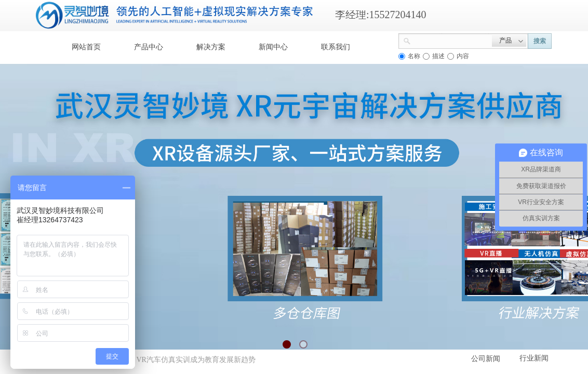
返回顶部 (542, 312)
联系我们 (336, 47)
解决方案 (211, 47)
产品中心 (149, 47)
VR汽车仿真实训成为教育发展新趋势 (196, 360)
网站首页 (86, 47)
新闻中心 (273, 47)
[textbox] (451, 40)
